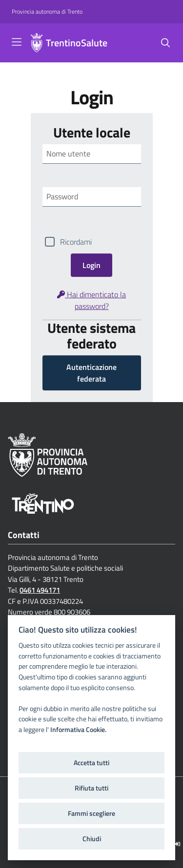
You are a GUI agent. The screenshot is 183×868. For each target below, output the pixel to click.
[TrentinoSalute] (37, 43)
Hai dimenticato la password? (91, 300)
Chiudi (92, 839)
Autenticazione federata (91, 373)
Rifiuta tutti (91, 788)
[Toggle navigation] (17, 42)
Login (91, 265)
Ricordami (76, 242)
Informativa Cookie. (78, 730)
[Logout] (177, 844)
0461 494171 (40, 590)
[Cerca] (165, 43)
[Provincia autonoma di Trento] (47, 12)
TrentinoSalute (77, 43)
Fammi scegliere (91, 813)
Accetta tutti (91, 763)
